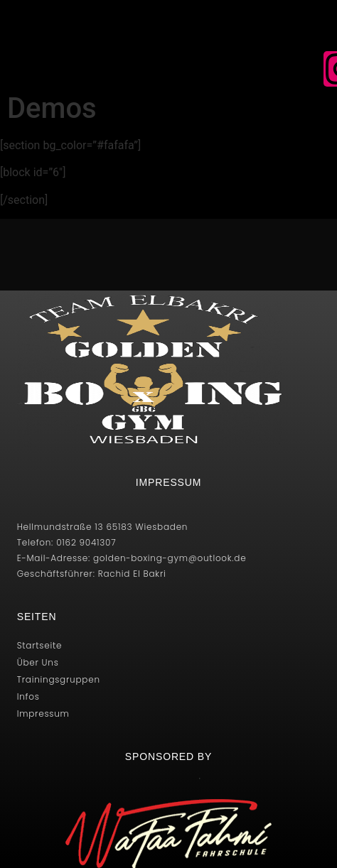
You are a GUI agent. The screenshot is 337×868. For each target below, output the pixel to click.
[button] (108, 71)
